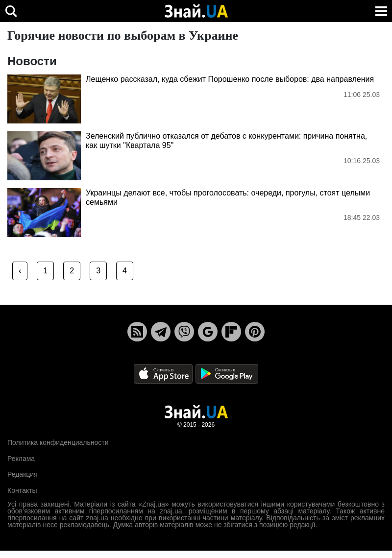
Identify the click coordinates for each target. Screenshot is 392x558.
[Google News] (208, 332)
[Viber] (184, 332)
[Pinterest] (255, 332)
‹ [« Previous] (20, 271)
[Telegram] (161, 332)
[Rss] (137, 332)
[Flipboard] (231, 332)
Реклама (21, 459)
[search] (11, 11)
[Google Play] (227, 374)
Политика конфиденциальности (58, 442)
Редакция (23, 474)
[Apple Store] (164, 374)
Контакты (22, 490)
